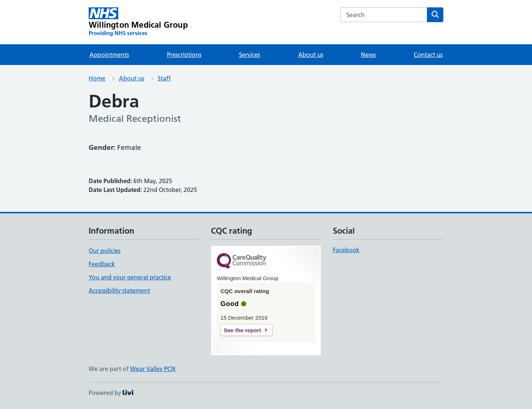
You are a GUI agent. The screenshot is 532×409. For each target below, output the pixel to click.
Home (97, 78)
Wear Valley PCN (153, 369)
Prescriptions (184, 55)
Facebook (346, 250)
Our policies (105, 251)
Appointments (109, 55)
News (368, 55)
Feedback (102, 264)
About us (311, 55)
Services (250, 55)
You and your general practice (130, 277)
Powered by (111, 393)
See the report (243, 330)
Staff (164, 78)
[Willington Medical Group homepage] (138, 22)
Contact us (428, 55)
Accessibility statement (119, 291)
